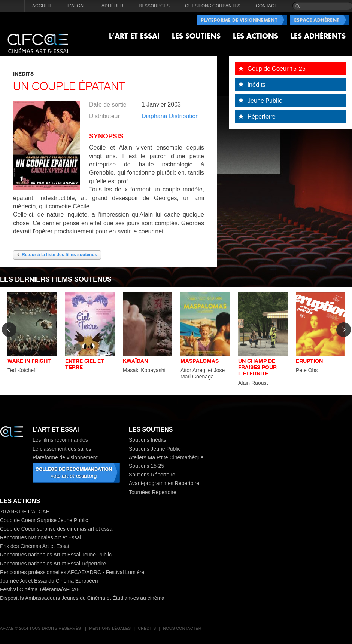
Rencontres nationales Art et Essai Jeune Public (56, 555)
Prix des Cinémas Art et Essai (34, 546)
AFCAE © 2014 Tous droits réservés (41, 628)
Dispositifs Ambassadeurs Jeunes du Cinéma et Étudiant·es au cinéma (82, 598)
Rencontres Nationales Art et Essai (40, 537)
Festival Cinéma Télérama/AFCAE (40, 589)
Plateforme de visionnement (65, 457)
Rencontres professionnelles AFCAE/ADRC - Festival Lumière (72, 572)
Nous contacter (182, 628)
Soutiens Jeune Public (155, 449)
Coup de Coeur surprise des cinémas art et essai (57, 529)
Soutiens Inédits (148, 440)
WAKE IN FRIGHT (29, 361)
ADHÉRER (112, 6)
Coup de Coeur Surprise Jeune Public (44, 520)
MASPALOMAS (200, 361)
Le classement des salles (62, 449)
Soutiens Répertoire (152, 475)
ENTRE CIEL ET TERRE (85, 364)
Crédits (147, 628)
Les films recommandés (60, 440)
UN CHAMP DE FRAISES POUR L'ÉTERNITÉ (257, 367)
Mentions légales (110, 628)
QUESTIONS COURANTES (213, 6)
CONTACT (266, 6)
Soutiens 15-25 (146, 466)
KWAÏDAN (135, 361)
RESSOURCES (154, 6)
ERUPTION (309, 361)
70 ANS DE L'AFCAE (25, 512)
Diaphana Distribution (170, 116)
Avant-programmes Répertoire (164, 483)
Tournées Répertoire (153, 492)
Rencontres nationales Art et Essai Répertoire (53, 564)
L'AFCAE (77, 6)
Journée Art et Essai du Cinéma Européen (49, 581)
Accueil (42, 6)
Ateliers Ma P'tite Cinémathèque (166, 457)
